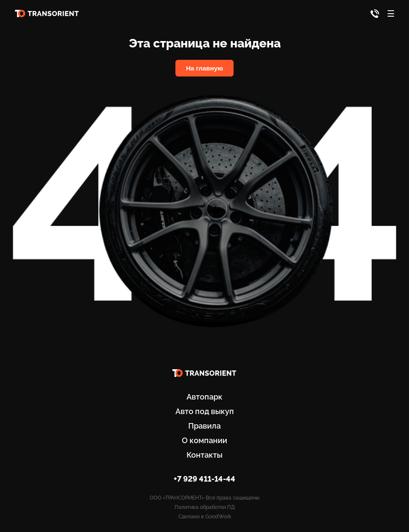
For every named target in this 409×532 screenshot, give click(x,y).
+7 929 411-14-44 (204, 479)
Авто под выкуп (205, 411)
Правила (204, 426)
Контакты (204, 455)
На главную (205, 68)
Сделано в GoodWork (205, 517)
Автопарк (204, 397)
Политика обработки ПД (205, 507)
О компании (204, 440)
